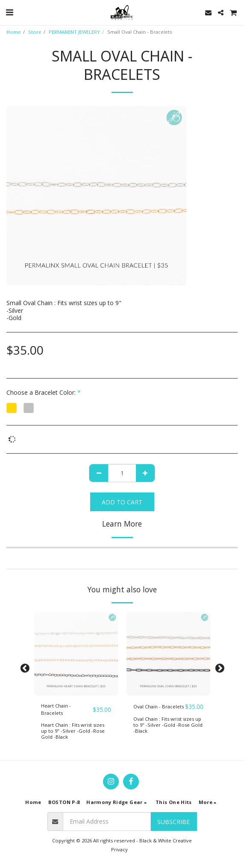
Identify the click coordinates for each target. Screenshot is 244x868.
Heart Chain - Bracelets (56, 709)
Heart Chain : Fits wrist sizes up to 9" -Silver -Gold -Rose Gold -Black (73, 731)
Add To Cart (122, 502)
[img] (76, 654)
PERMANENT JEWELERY (74, 32)
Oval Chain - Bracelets (159, 706)
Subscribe (173, 822)
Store (35, 32)
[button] (9, 12)
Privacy (119, 849)
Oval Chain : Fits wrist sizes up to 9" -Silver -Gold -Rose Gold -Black (168, 725)
